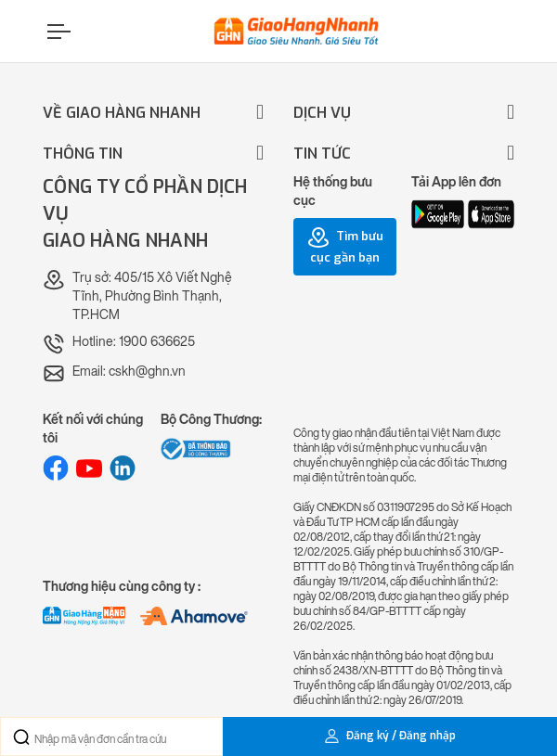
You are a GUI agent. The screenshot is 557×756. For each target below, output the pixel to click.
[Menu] (57, 31)
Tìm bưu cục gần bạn (345, 246)
